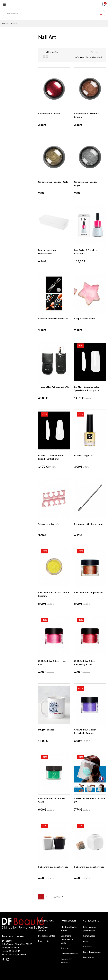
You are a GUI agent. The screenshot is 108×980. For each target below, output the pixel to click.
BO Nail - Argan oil (84, 455)
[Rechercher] (54, 14)
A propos (65, 948)
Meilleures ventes (47, 936)
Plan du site (44, 941)
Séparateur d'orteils (49, 524)
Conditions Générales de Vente (67, 939)
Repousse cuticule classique (89, 524)
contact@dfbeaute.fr (18, 954)
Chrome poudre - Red (49, 113)
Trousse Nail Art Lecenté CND (54, 387)
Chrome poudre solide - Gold (53, 182)
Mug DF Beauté (46, 730)
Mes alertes (89, 957)
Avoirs (86, 941)
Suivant (59, 897)
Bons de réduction (92, 952)
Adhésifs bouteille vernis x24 (53, 318)
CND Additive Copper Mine (88, 592)
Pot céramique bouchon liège (53, 867)
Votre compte (91, 921)
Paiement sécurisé (69, 954)
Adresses (88, 946)
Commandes (89, 936)
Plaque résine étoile (84, 318)
